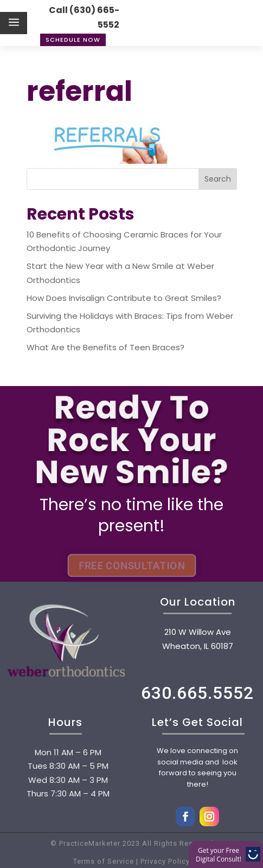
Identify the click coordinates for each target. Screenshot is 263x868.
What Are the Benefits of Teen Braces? (105, 347)
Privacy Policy (164, 861)
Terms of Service (104, 861)
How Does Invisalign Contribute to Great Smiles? (124, 298)
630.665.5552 (197, 693)
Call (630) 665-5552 (84, 17)
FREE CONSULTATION (132, 565)
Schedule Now (73, 40)
